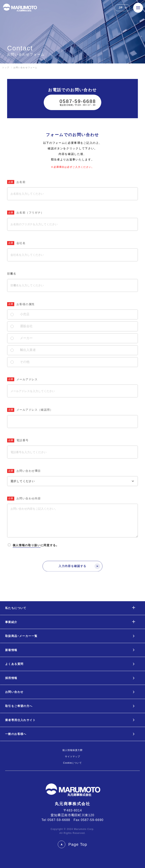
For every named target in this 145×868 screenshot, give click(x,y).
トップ (6, 68)
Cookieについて (72, 763)
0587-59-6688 (59, 820)
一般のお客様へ (16, 734)
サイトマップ (73, 757)
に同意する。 (33, 556)
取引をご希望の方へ (19, 706)
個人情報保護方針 (73, 750)
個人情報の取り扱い (27, 555)
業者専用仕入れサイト (20, 720)
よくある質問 (14, 664)
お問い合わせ (14, 692)
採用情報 (11, 678)
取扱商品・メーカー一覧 (21, 636)
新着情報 (11, 650)
